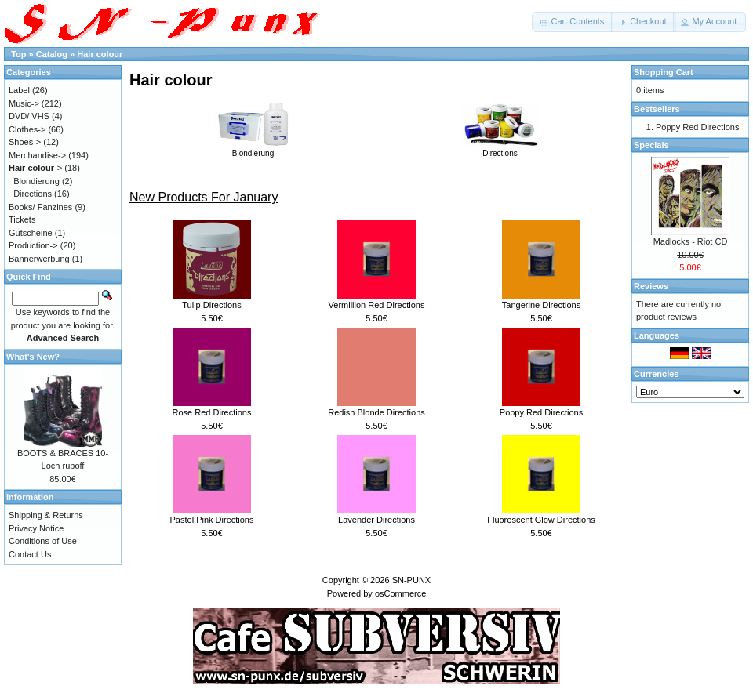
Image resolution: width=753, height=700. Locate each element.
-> (35, 168)
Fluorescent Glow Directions (541, 520)
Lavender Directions (376, 520)
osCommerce (400, 593)
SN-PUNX (412, 580)
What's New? (33, 357)
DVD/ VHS (29, 116)
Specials (651, 145)
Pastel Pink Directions (212, 520)
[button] (573, 22)
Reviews (651, 286)
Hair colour (100, 54)
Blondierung (253, 149)
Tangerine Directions (541, 305)
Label (19, 90)
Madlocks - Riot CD (691, 241)
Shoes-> (25, 142)
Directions (500, 149)
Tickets (22, 219)
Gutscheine (31, 233)
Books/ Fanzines (40, 207)
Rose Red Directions (212, 412)
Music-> (24, 103)
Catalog (52, 54)
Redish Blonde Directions (376, 412)
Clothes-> (27, 129)
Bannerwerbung (39, 259)
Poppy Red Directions (541, 412)
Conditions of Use (43, 541)
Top (18, 54)
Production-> (33, 245)
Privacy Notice (36, 528)
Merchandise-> (37, 155)
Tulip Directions (211, 305)
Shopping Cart (664, 72)
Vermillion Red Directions (377, 305)
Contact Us (30, 554)
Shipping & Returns (46, 515)
